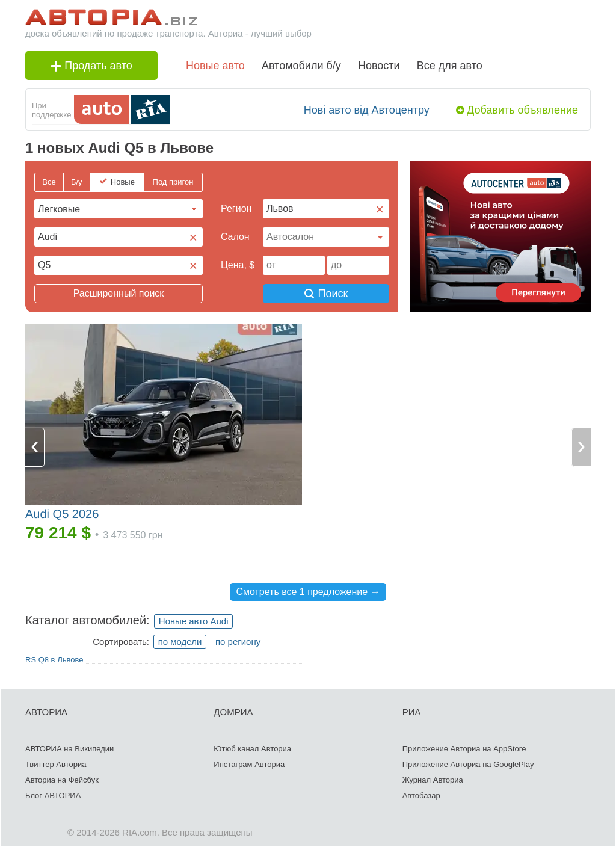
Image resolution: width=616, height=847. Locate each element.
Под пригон (173, 182)
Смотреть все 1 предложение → (308, 592)
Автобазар (421, 796)
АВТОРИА (46, 712)
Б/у (77, 182)
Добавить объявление (522, 110)
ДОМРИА (233, 712)
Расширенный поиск (119, 293)
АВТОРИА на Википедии (69, 749)
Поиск (326, 294)
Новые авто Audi (194, 621)
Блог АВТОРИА (53, 796)
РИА (412, 712)
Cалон (235, 237)
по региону (238, 642)
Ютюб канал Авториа (252, 749)
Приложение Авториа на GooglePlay (468, 764)
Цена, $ (238, 265)
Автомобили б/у (301, 66)
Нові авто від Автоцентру (367, 110)
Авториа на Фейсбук (62, 780)
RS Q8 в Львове (54, 660)
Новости (379, 66)
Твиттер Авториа (56, 764)
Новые (123, 182)
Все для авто (450, 66)
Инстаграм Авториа (249, 764)
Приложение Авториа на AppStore (464, 749)
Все (49, 182)
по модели (180, 642)
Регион (236, 208)
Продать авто (91, 66)
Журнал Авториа (433, 780)
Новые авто (215, 66)
